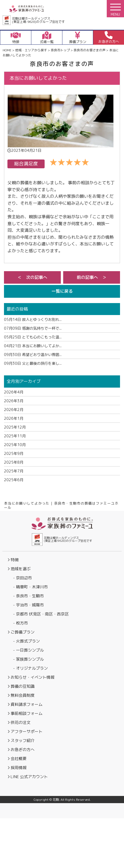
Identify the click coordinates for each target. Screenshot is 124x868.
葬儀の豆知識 (23, 686)
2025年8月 (14, 462)
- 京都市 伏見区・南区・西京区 (41, 614)
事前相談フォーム (27, 713)
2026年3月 (14, 401)
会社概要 (19, 759)
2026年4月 (14, 392)
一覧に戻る (62, 291)
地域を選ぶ (21, 569)
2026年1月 (14, 418)
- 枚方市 (20, 623)
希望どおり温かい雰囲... (33, 355)
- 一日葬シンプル (28, 650)
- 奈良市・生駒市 (28, 596)
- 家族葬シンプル (28, 659)
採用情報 (19, 768)
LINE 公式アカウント (29, 777)
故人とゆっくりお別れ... (33, 319)
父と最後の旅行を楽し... (33, 363)
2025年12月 (15, 427)
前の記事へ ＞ (92, 277)
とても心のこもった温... (33, 337)
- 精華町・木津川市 (30, 587)
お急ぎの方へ (23, 750)
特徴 (15, 560)
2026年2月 (14, 410)
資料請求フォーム (27, 704)
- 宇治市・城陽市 (28, 605)
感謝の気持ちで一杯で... (33, 328)
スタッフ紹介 (23, 741)
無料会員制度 (23, 695)
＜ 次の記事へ (32, 277)
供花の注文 (21, 722)
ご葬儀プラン (23, 632)
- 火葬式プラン (26, 641)
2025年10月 (15, 445)
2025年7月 (14, 471)
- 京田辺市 (22, 578)
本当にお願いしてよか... (33, 346)
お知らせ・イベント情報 (33, 677)
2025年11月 (15, 436)
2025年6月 (14, 480)
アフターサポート (27, 731)
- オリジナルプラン (30, 668)
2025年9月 (14, 453)
